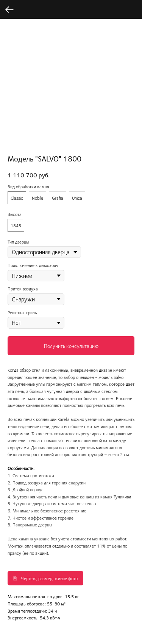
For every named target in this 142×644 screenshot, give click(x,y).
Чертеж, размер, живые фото (49, 578)
